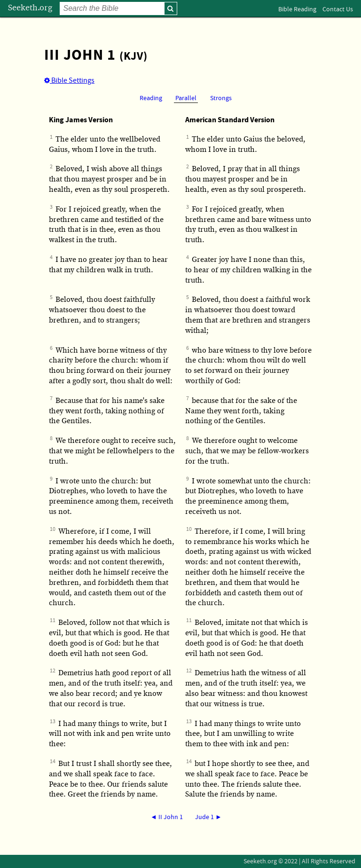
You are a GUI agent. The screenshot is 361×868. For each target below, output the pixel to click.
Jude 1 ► (208, 817)
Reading (151, 98)
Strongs (221, 98)
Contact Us (338, 9)
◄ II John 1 (167, 817)
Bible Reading (297, 9)
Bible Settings (69, 80)
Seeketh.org (30, 8)
